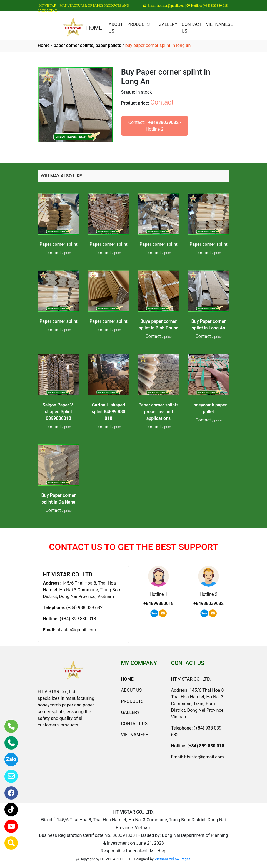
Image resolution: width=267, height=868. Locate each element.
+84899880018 (159, 603)
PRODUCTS (139, 24)
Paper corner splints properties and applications (159, 412)
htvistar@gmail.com (76, 630)
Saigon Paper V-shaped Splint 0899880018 (58, 412)
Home (44, 45)
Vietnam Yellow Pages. (173, 859)
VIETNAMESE (219, 24)
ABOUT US (116, 28)
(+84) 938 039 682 (84, 608)
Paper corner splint (58, 244)
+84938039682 (163, 122)
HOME (94, 28)
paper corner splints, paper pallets (87, 45)
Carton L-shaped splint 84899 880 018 (108, 412)
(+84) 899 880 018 (78, 619)
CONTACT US (192, 28)
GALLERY (168, 24)
